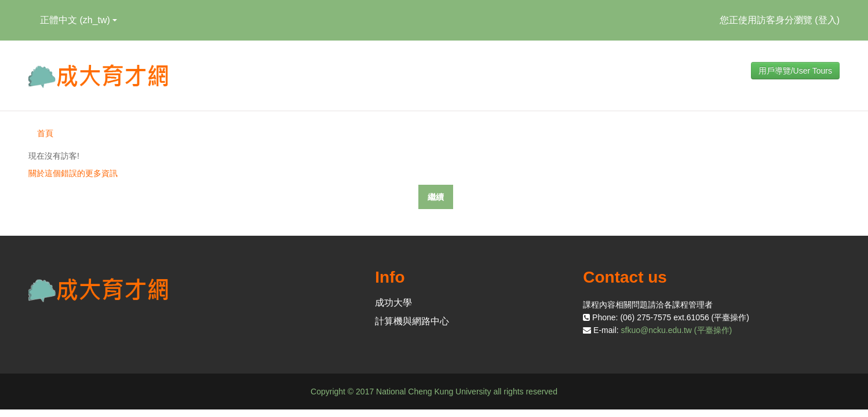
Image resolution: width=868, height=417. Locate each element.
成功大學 (393, 303)
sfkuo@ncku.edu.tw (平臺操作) (677, 330)
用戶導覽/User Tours (795, 71)
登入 (827, 20)
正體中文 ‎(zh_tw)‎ (79, 20)
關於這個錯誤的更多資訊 (73, 173)
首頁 (45, 133)
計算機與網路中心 (412, 321)
